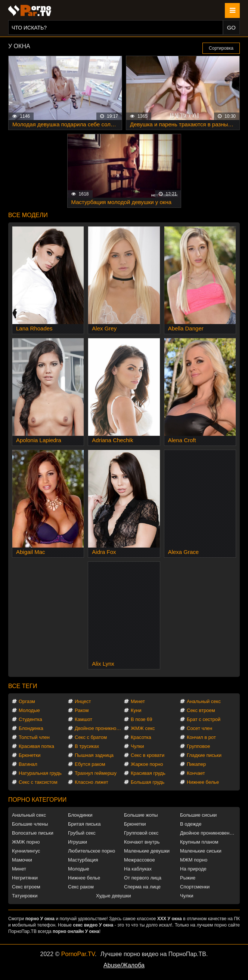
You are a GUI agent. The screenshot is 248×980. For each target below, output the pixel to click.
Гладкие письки (204, 755)
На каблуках (138, 869)
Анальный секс (204, 701)
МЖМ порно (194, 860)
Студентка (30, 719)
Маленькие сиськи (201, 851)
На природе (193, 869)
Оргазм (27, 701)
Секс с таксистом (38, 782)
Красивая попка (36, 746)
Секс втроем (201, 710)
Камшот (83, 719)
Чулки (137, 746)
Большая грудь (148, 782)
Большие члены (30, 824)
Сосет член (199, 728)
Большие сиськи (198, 815)
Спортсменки (195, 887)
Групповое (198, 746)
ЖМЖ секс (143, 728)
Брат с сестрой (204, 719)
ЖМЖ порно (26, 842)
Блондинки (80, 815)
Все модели (28, 215)
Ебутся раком (90, 764)
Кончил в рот (201, 737)
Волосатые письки (33, 833)
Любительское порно (92, 851)
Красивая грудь (148, 773)
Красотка (141, 737)
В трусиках (87, 746)
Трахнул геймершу (96, 773)
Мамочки (22, 860)
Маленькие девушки (147, 851)
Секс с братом (91, 737)
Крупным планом (199, 842)
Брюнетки (30, 755)
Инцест (83, 701)
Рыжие (188, 878)
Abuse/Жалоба (124, 965)
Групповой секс (141, 833)
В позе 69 (142, 719)
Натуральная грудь (40, 773)
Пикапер (196, 764)
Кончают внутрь (142, 842)
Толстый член (34, 737)
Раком (82, 710)
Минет (138, 701)
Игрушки (77, 842)
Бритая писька (84, 824)
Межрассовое (139, 860)
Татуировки (25, 896)
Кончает (196, 773)
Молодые (29, 710)
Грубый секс (82, 833)
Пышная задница (94, 755)
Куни (136, 710)
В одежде (191, 824)
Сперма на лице (142, 887)
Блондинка (31, 728)
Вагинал (28, 764)
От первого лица (143, 878)
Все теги (23, 686)
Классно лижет (92, 782)
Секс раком (81, 887)
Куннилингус (26, 851)
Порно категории (37, 800)
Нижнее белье (203, 782)
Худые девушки (114, 896)
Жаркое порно (147, 764)
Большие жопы (141, 815)
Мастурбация (83, 860)
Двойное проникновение (99, 728)
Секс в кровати (148, 755)
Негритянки (25, 878)
